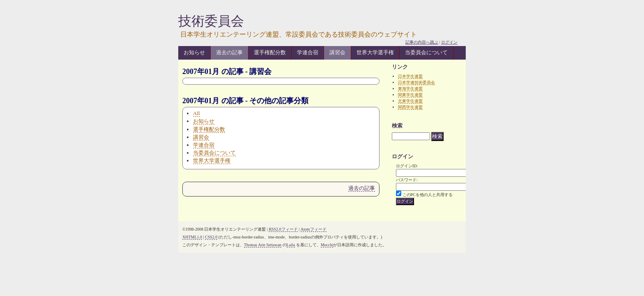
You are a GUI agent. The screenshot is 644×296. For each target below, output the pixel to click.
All (197, 113)
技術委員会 (211, 21)
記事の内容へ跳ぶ (422, 42)
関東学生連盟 (410, 95)
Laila (291, 245)
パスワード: (407, 180)
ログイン (449, 42)
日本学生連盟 (410, 76)
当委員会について (426, 52)
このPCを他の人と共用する (428, 195)
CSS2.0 (211, 237)
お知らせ (194, 52)
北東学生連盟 (410, 101)
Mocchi (327, 245)
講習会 (337, 52)
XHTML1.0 (192, 237)
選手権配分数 (270, 52)
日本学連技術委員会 (416, 82)
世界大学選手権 (375, 52)
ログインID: (407, 166)
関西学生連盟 (410, 107)
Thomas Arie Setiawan (263, 245)
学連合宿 (308, 52)
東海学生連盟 (410, 89)
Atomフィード (314, 229)
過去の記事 (229, 52)
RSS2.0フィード (283, 229)
